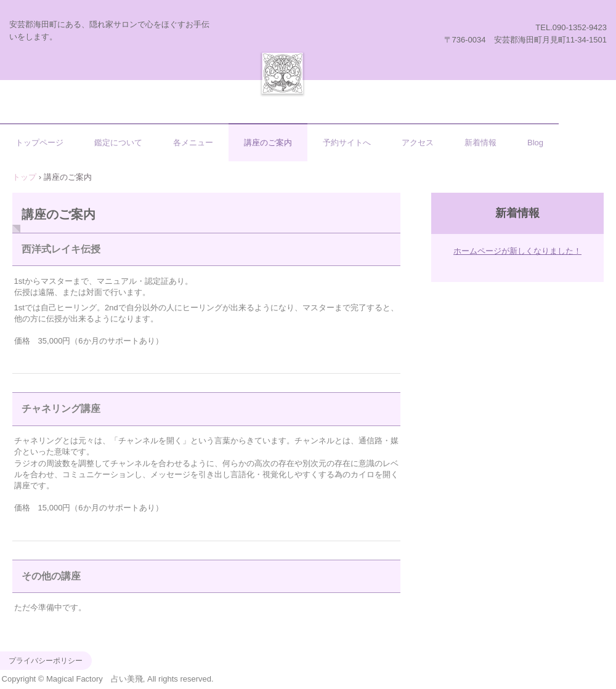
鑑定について (118, 143)
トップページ (39, 143)
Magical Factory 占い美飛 (282, 73)
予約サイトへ (347, 143)
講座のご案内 (268, 143)
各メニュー (193, 143)
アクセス (418, 143)
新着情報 (480, 143)
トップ (24, 177)
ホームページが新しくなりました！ (517, 251)
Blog (535, 143)
